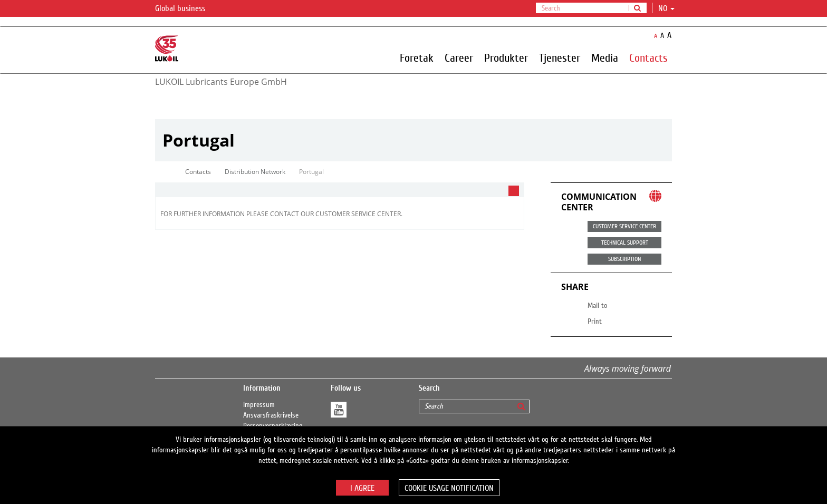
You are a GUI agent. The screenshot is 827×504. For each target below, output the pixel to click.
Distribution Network (255, 172)
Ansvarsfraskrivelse (271, 415)
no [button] (666, 8)
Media (605, 57)
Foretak (417, 57)
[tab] (340, 190)
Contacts (648, 57)
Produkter (506, 57)
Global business (186, 9)
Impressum (259, 405)
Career (459, 57)
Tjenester (560, 57)
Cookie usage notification (449, 488)
